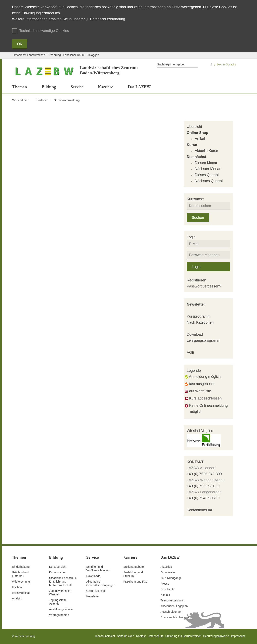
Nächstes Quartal (209, 181)
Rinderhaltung (21, 567)
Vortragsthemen (59, 615)
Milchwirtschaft (21, 593)
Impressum (238, 636)
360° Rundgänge (171, 578)
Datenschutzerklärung (108, 19)
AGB (191, 353)
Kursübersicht (58, 567)
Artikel (200, 139)
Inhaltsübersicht (105, 636)
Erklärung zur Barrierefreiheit (183, 636)
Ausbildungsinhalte (61, 609)
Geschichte (167, 589)
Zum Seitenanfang (23, 636)
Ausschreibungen (171, 612)
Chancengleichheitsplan (175, 617)
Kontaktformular (199, 510)
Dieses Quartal (207, 175)
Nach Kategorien (200, 322)
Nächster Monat (208, 169)
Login (196, 267)
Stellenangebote (133, 567)
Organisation (168, 572)
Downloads (93, 576)
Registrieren (196, 280)
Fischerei (18, 587)
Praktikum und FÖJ (135, 582)
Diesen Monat (206, 163)
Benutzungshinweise (216, 636)
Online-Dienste (96, 591)
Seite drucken (125, 636)
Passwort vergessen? (204, 286)
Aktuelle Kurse (206, 151)
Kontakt (165, 595)
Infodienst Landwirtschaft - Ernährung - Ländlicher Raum (49, 55)
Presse (165, 584)
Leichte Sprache (226, 64)
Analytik (17, 598)
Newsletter (196, 304)
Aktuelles (166, 567)
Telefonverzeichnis (172, 600)
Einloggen (93, 55)
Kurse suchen (58, 572)
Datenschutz (156, 636)
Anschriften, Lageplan (174, 606)
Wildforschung (21, 582)
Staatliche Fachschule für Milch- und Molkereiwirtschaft (63, 582)
